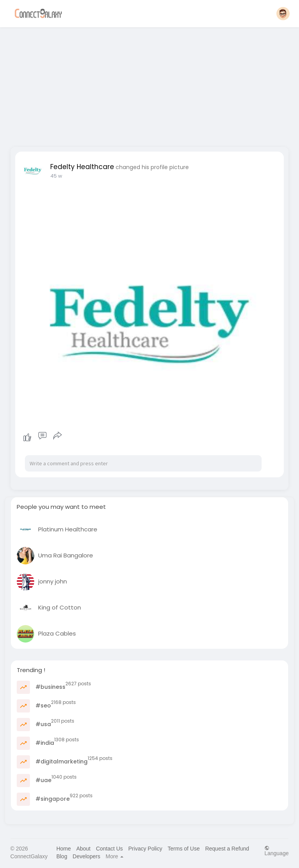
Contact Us (109, 849)
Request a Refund (227, 849)
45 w (56, 176)
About (84, 849)
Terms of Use (184, 849)
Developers (87, 856)
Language (276, 851)
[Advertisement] (150, 85)
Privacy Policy (145, 849)
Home (64, 849)
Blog (62, 856)
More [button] (114, 856)
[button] (283, 14)
